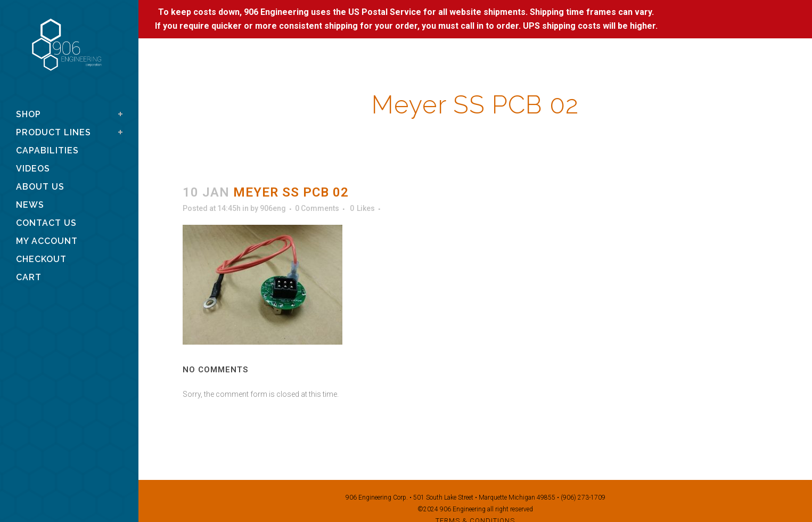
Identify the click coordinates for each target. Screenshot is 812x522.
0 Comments (317, 208)
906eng (273, 208)
